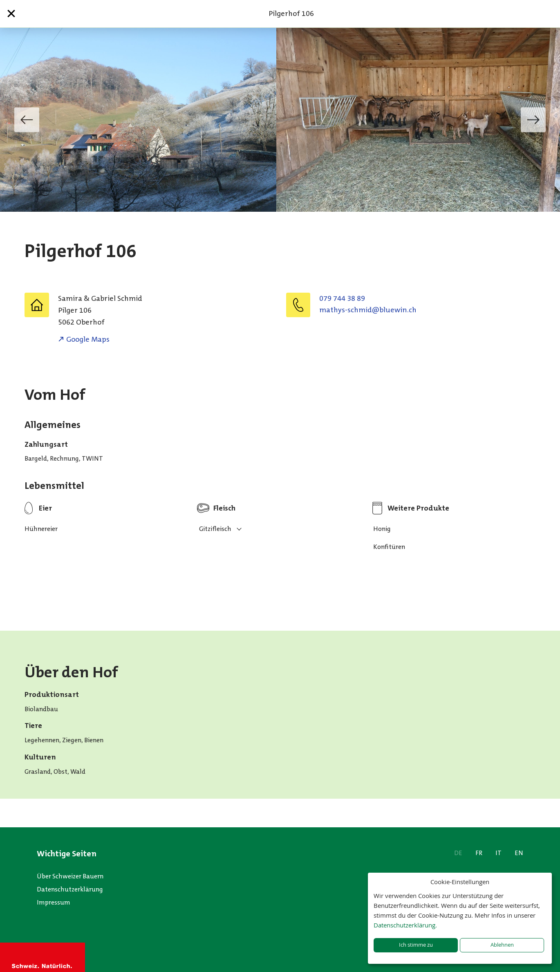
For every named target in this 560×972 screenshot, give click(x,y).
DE (458, 853)
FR (479, 853)
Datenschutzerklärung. (405, 925)
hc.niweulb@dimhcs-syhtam (368, 310)
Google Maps (88, 339)
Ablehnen (502, 945)
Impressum (54, 902)
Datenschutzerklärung (70, 889)
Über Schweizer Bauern (70, 876)
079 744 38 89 (342, 298)
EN (519, 853)
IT (498, 853)
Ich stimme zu (416, 945)
